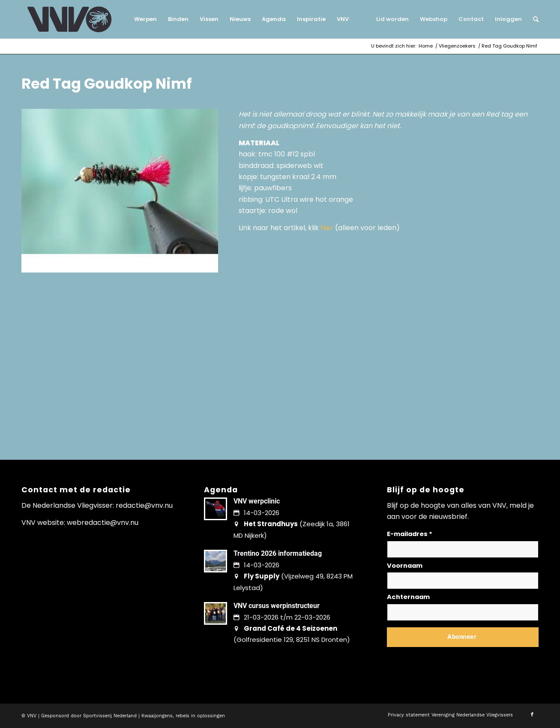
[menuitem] (145, 19)
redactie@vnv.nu (144, 505)
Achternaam (408, 597)
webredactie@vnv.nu (103, 523)
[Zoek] (533, 19)
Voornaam (405, 566)
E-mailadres (410, 534)
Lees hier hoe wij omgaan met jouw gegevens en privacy (450, 658)
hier (327, 228)
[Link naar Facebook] (532, 715)
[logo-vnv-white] (70, 19)
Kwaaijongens (157, 716)
